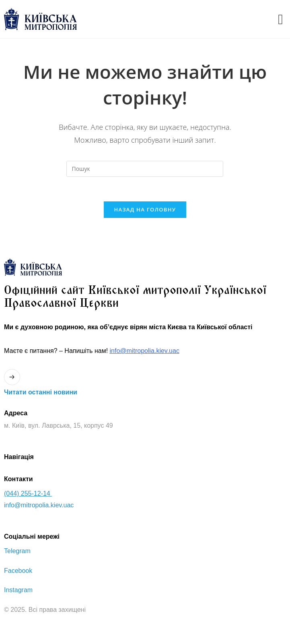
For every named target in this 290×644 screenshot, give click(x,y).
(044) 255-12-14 (28, 493)
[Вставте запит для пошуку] (145, 169)
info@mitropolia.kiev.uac (145, 351)
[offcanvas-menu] (281, 19)
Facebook (18, 571)
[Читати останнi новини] (12, 377)
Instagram (18, 590)
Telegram (17, 551)
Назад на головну (145, 209)
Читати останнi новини (41, 392)
